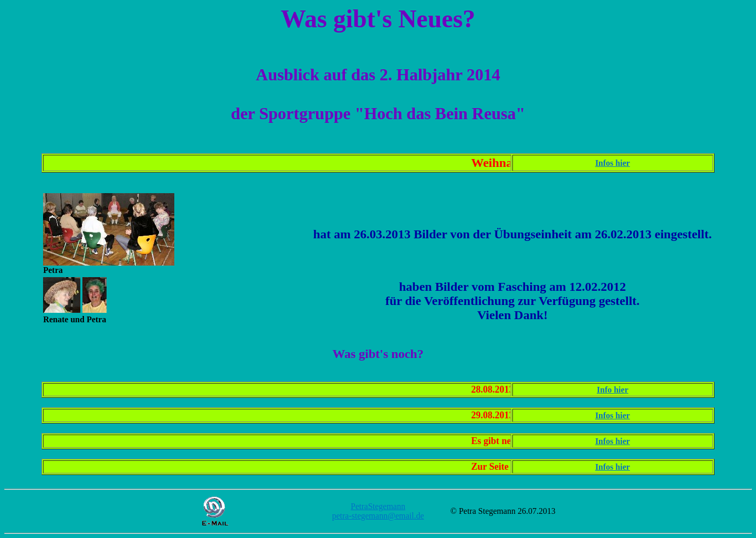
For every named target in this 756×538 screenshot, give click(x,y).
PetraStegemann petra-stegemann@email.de (378, 511)
